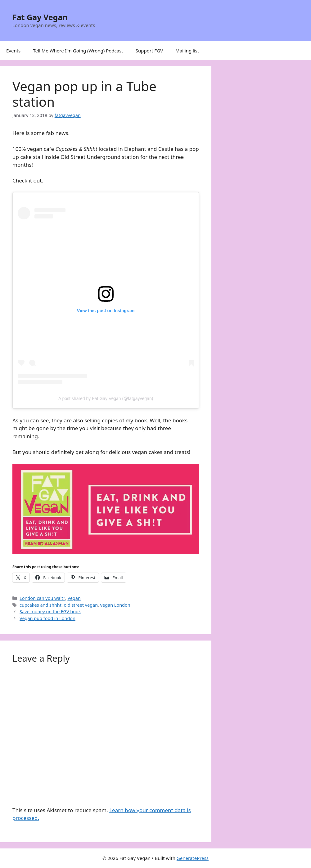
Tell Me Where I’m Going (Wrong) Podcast (78, 51)
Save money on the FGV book (50, 612)
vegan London (115, 605)
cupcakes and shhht (41, 605)
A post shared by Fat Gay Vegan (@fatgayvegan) (106, 398)
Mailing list (187, 51)
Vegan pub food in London (47, 618)
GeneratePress (193, 858)
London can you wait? (42, 598)
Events (13, 51)
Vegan (74, 598)
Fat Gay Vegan (40, 17)
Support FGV (149, 51)
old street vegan (81, 605)
